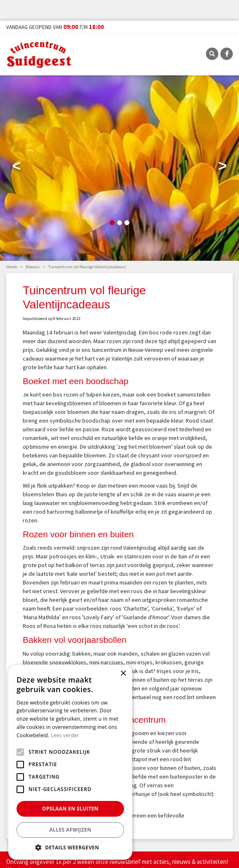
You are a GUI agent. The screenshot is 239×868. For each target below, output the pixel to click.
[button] (70, 847)
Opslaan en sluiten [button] (71, 809)
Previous (17, 168)
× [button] (123, 674)
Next (222, 168)
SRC (212, 54)
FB (227, 54)
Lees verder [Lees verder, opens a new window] (65, 735)
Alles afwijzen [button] (70, 830)
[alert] (70, 762)
